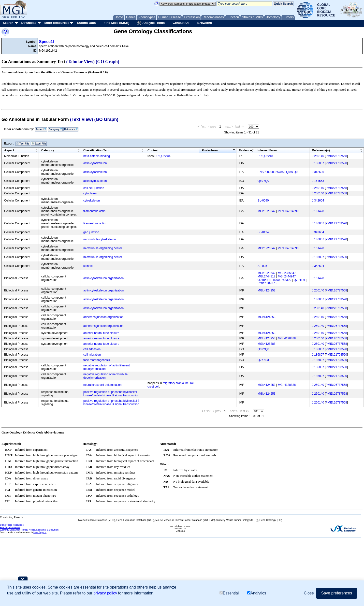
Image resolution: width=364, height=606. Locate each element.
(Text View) (81, 119)
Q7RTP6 (299, 280)
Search (8, 23)
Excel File (39, 144)
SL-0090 (263, 201)
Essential (229, 593)
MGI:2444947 (287, 276)
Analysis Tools (151, 23)
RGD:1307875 (267, 283)
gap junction (91, 232)
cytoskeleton (92, 201)
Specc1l (46, 42)
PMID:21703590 (336, 163)
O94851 (263, 280)
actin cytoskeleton (95, 163)
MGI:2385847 (287, 273)
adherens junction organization (103, 317)
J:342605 (318, 172)
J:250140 (318, 156)
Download (29, 23)
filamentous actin (94, 211)
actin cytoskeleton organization (103, 278)
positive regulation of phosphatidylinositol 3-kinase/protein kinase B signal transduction (112, 394)
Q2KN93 (263, 360)
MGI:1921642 (267, 211)
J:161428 (318, 211)
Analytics (257, 593)
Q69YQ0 (292, 172)
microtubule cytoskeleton (100, 239)
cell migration (92, 355)
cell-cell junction (94, 188)
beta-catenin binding (97, 156)
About (5, 17)
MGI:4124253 (267, 290)
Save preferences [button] (337, 593)
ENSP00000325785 (271, 172)
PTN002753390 (281, 280)
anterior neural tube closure (101, 333)
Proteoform (210, 150)
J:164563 (318, 181)
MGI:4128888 (287, 338)
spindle (88, 266)
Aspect (41, 129)
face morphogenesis (97, 360)
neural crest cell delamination (102, 385)
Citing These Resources (12, 525)
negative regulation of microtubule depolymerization (105, 376)
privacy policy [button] (105, 593)
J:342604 (318, 201)
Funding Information (10, 527)
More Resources (57, 23)
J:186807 (318, 163)
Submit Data (87, 23)
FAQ (22, 17)
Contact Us (181, 23)
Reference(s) (321, 150)
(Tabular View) (81, 62)
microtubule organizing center (103, 248)
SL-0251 (263, 266)
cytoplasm (90, 193)
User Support (40, 532)
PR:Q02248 (162, 156)
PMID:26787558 (336, 156)
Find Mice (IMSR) (116, 23)
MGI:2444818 (267, 276)
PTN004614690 (288, 211)
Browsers (205, 23)
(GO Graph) (108, 62)
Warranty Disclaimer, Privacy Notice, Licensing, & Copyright (29, 530)
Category (55, 129)
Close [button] (309, 593)
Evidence (71, 129)
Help (14, 17)
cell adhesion (92, 349)
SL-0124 (263, 232)
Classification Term (97, 150)
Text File (23, 144)
